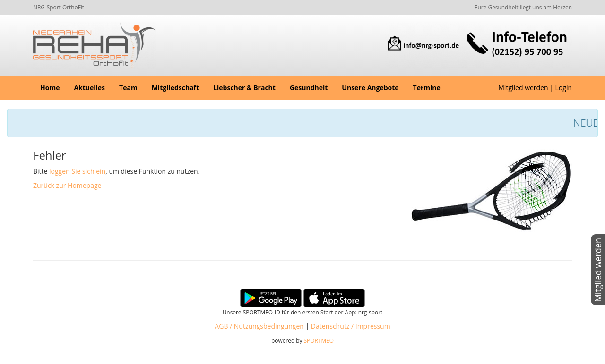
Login (564, 88)
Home (50, 88)
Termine (427, 88)
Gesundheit (309, 88)
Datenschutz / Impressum (351, 326)
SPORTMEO (319, 340)
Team (128, 88)
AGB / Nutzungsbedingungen (259, 326)
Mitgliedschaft (175, 88)
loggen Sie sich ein (77, 171)
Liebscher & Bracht (244, 88)
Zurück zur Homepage (67, 185)
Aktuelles (89, 88)
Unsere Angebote (370, 88)
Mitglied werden (523, 88)
